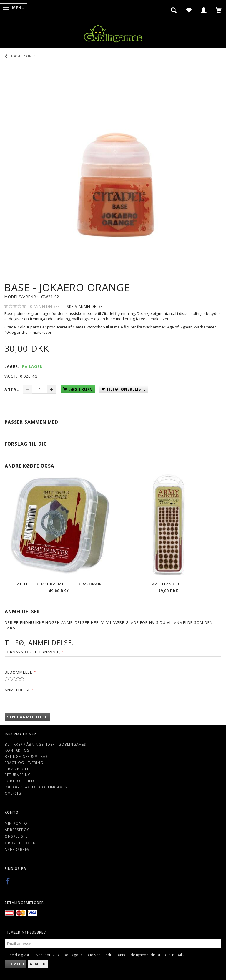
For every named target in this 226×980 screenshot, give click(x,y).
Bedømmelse (19, 672)
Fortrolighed (19, 781)
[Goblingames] (113, 33)
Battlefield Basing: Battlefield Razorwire (59, 584)
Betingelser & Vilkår (26, 756)
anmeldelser (45, 307)
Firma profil (18, 769)
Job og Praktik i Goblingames (36, 787)
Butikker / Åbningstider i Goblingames (45, 744)
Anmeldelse (18, 690)
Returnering (18, 775)
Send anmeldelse (27, 717)
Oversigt (14, 793)
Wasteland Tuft (168, 584)
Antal (12, 389)
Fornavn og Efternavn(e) (33, 652)
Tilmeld (16, 964)
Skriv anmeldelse (85, 306)
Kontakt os (17, 750)
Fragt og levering (24, 763)
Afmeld (38, 964)
